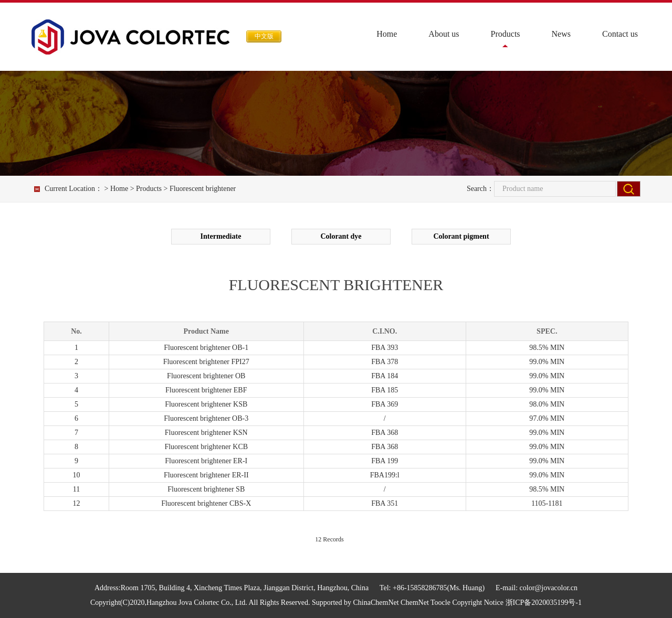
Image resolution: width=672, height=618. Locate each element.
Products (506, 34)
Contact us (620, 34)
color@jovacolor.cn (549, 588)
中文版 (264, 36)
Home (387, 34)
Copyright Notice (478, 603)
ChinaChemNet (376, 603)
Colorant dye (341, 236)
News (561, 34)
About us (444, 34)
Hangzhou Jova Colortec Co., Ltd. (197, 603)
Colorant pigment (461, 236)
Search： (480, 189)
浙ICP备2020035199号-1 (544, 603)
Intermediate (221, 236)
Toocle (440, 603)
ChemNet (415, 603)
